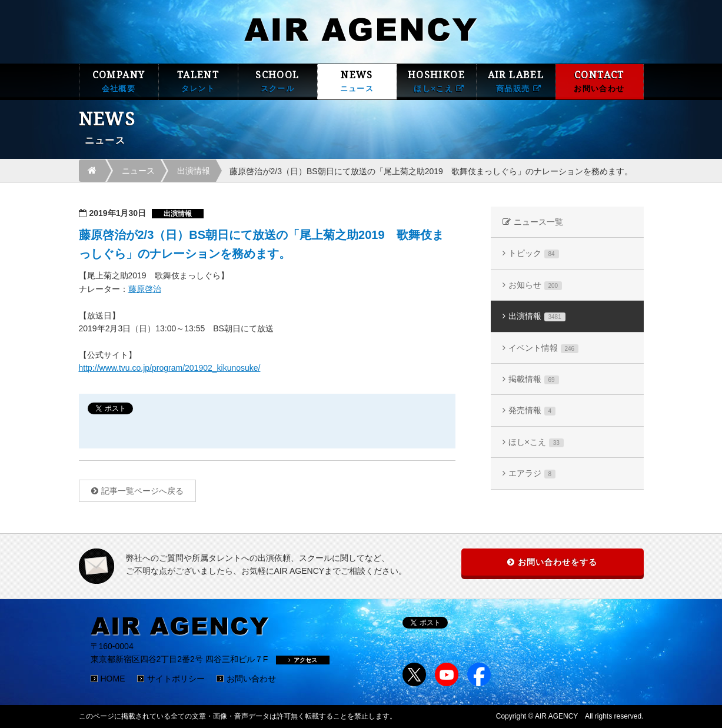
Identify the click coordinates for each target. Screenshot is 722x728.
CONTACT (600, 82)
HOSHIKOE (437, 82)
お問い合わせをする (558, 562)
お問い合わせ (251, 679)
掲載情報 (534, 379)
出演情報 (194, 171)
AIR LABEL (516, 82)
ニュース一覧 (538, 222)
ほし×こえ (536, 442)
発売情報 (532, 410)
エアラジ (532, 473)
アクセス (303, 660)
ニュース (138, 171)
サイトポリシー (176, 679)
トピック (534, 253)
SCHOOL (278, 82)
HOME (113, 679)
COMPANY (119, 82)
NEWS (357, 82)
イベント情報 (544, 348)
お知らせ (535, 285)
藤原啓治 (145, 289)
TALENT (198, 82)
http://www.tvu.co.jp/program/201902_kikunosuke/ (170, 368)
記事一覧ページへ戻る (142, 491)
